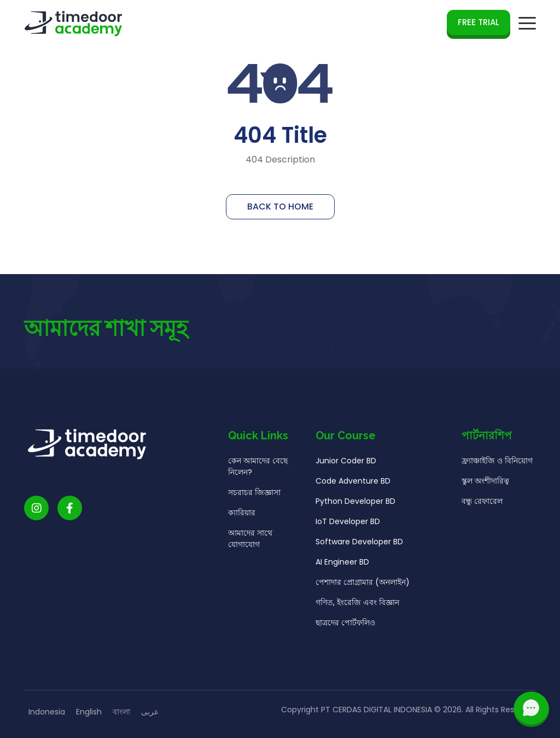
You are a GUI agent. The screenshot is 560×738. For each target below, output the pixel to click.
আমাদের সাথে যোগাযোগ (250, 541)
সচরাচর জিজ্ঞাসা (254, 495)
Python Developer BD (355, 503)
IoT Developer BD (348, 524)
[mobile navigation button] (527, 24)
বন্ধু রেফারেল (482, 503)
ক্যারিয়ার (242, 515)
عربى (150, 712)
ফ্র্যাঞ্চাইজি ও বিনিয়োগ (497, 463)
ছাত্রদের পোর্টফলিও (345, 625)
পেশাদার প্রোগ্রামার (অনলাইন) (363, 584)
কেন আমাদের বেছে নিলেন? (258, 469)
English (89, 712)
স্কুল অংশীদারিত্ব (485, 483)
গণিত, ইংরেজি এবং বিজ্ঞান (357, 605)
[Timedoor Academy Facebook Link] (70, 510)
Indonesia (47, 712)
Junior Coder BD (346, 463)
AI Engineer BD (342, 564)
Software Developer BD (359, 544)
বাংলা (121, 712)
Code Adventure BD (353, 483)
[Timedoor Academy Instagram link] (36, 510)
